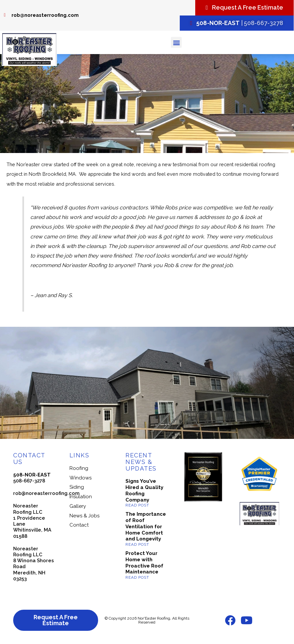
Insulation (81, 497)
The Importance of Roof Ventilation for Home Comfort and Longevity (146, 526)
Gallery (78, 506)
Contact (79, 525)
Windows (80, 478)
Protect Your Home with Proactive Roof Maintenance (144, 563)
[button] (176, 42)
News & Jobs (84, 516)
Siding (77, 487)
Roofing (79, 468)
